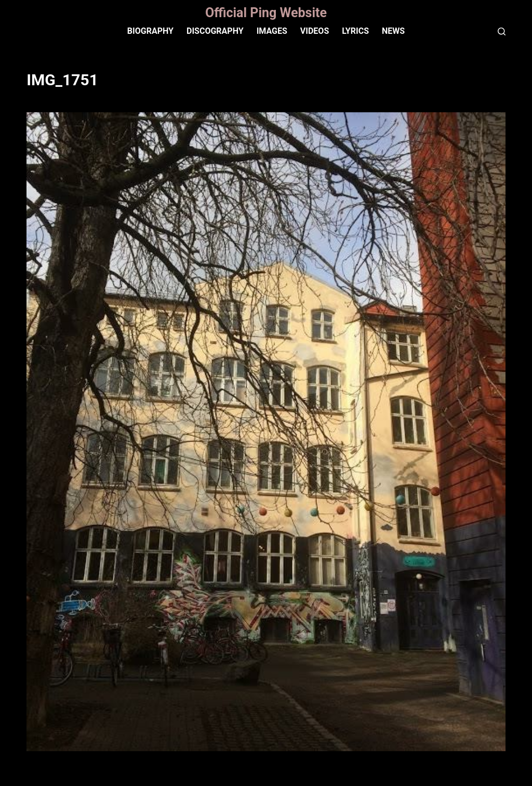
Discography (215, 31)
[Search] (502, 31)
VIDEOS (315, 31)
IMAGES (272, 31)
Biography (150, 31)
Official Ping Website (266, 13)
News (393, 31)
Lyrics (355, 31)
